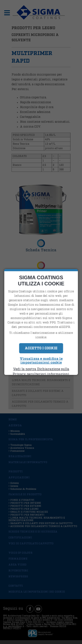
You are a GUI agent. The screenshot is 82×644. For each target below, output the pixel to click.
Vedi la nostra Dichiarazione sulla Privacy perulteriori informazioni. (41, 372)
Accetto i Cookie (41, 348)
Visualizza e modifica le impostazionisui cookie (41, 361)
